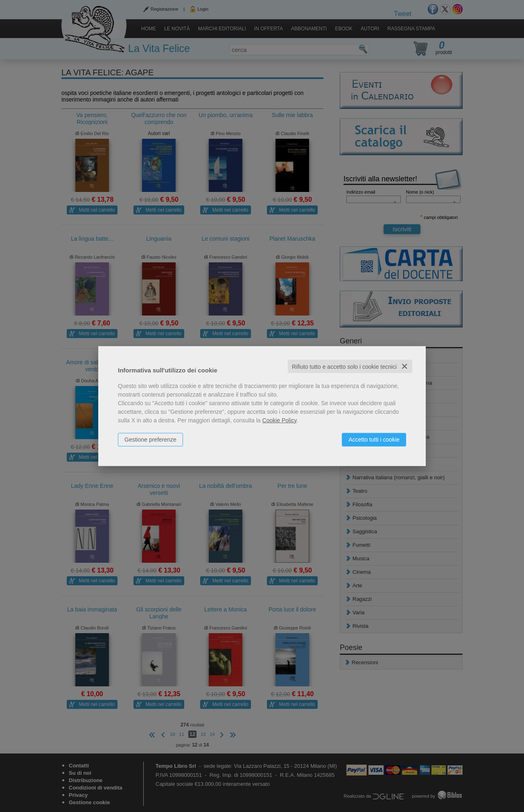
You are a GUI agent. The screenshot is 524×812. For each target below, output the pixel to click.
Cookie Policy (280, 420)
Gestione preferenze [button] (150, 439)
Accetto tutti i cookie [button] (374, 439)
